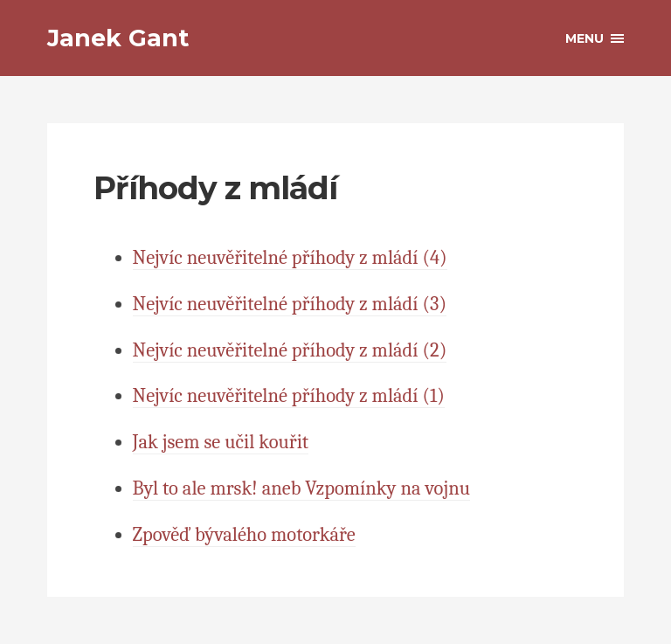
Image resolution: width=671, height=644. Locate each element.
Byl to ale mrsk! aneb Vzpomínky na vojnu (301, 488)
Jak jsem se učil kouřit (221, 442)
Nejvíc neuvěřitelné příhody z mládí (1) (289, 396)
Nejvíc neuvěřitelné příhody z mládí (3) (290, 304)
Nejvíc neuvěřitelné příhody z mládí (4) (290, 258)
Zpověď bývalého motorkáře (244, 535)
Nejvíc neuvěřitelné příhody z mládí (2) (290, 350)
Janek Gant (118, 38)
